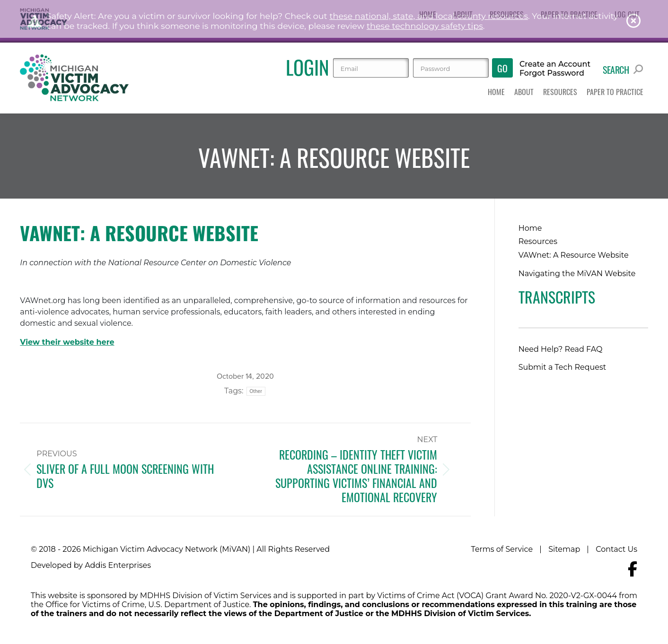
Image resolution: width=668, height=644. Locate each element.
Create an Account (555, 64)
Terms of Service (502, 549)
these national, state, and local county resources (429, 16)
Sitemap (564, 549)
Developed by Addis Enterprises (91, 565)
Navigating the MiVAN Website (577, 274)
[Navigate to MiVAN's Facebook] (633, 569)
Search (623, 70)
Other (256, 391)
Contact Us (616, 549)
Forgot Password (552, 73)
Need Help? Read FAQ (561, 349)
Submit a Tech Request (563, 367)
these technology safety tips (425, 26)
